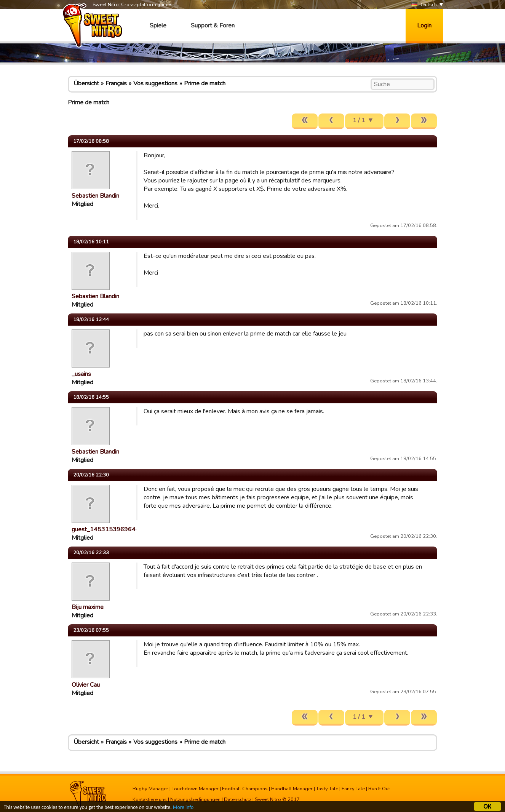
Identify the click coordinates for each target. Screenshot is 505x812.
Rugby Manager (150, 789)
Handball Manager (292, 789)
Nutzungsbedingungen (195, 799)
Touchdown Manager (195, 789)
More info (183, 808)
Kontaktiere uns (150, 799)
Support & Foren (213, 26)
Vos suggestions (155, 83)
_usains (81, 374)
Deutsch (424, 5)
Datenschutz (238, 799)
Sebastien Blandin (95, 196)
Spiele (158, 26)
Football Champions (245, 789)
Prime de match (205, 83)
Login (424, 26)
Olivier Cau (86, 685)
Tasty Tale (327, 789)
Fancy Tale (353, 789)
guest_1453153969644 (105, 529)
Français (116, 83)
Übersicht (86, 83)
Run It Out (379, 789)
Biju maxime (88, 607)
